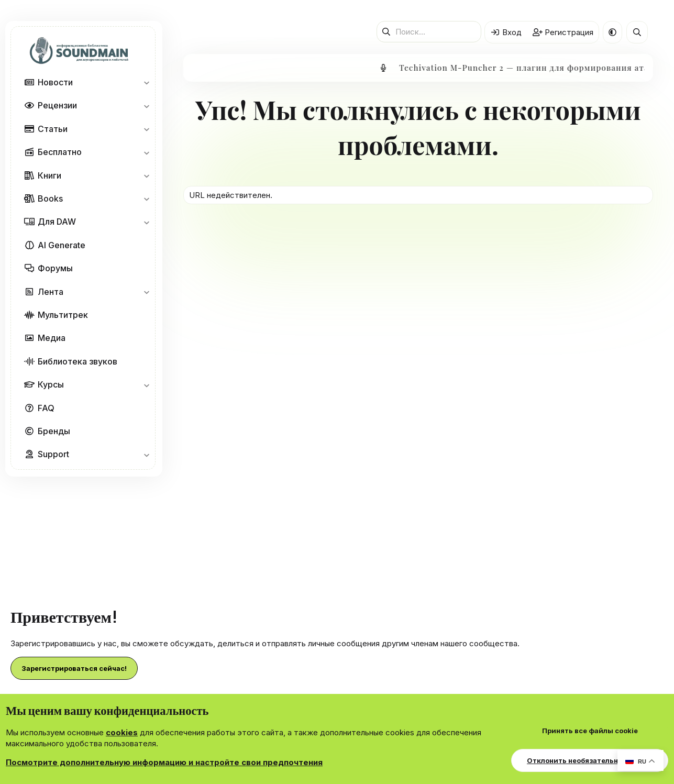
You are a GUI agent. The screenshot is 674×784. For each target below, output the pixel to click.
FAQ (46, 408)
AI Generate (62, 245)
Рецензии (57, 105)
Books (50, 198)
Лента (51, 292)
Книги (49, 175)
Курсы (51, 384)
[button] (146, 82)
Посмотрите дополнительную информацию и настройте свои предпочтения (164, 762)
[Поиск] (429, 32)
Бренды (54, 431)
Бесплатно (60, 152)
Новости (55, 82)
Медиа (52, 338)
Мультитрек (63, 315)
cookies (122, 732)
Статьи (53, 129)
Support (53, 454)
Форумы (55, 268)
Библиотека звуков (78, 361)
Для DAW (57, 222)
